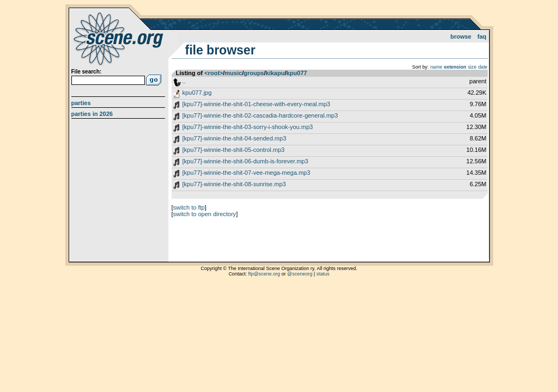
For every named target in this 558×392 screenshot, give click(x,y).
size (472, 67)
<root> (214, 73)
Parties (81, 103)
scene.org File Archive (120, 38)
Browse (461, 36)
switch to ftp (189, 207)
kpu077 (296, 73)
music (233, 73)
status (323, 274)
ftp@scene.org (264, 274)
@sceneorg (300, 274)
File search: (87, 72)
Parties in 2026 (92, 114)
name (436, 67)
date (483, 67)
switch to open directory (205, 214)
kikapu (275, 73)
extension (455, 67)
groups (254, 73)
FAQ (482, 36)
